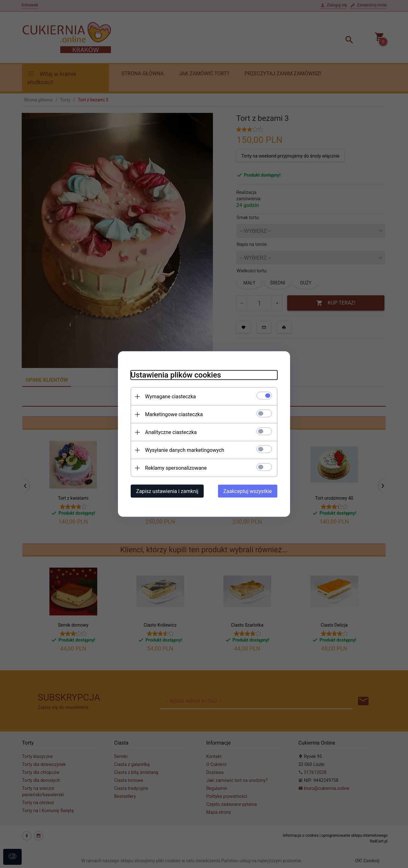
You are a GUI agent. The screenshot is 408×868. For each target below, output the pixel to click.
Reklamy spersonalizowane (176, 468)
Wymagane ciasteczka (171, 397)
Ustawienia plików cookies (176, 375)
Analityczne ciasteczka (171, 432)
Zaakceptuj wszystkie (248, 491)
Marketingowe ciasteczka (174, 414)
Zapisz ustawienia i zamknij (167, 491)
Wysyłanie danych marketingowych (185, 450)
